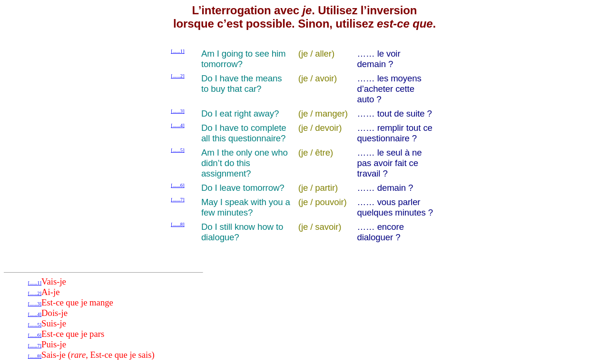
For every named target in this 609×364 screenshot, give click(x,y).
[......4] (177, 125)
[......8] (177, 224)
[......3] (177, 111)
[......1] (177, 51)
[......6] (177, 185)
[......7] (177, 200)
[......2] (177, 76)
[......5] (177, 150)
